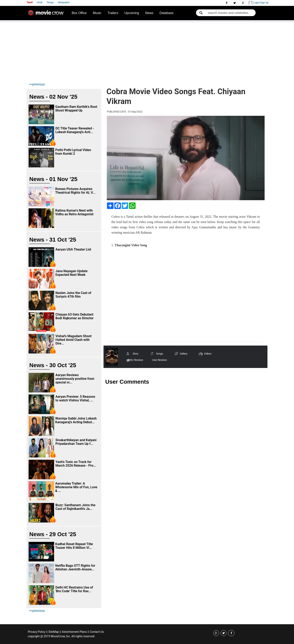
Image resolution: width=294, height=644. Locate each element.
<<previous (37, 84)
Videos (208, 354)
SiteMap (54, 632)
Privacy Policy (37, 632)
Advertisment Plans (74, 632)
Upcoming (132, 13)
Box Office (79, 13)
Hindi (40, 2)
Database (166, 13)
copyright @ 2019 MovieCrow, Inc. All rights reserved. (61, 636)
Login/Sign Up (258, 3)
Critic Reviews (135, 360)
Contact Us (97, 632)
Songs (160, 354)
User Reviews (160, 360)
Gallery (184, 354)
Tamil (30, 2)
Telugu (50, 2)
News (149, 13)
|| (47, 632)
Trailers (113, 13)
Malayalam (64, 2)
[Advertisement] (147, 51)
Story (136, 354)
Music (97, 13)
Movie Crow (47, 14)
